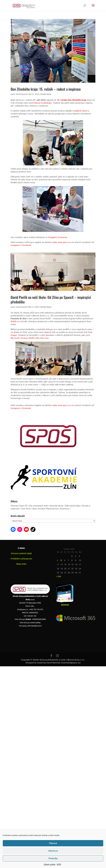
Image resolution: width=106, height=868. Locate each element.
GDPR (59, 864)
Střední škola (46, 94)
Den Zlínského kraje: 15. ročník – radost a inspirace (46, 89)
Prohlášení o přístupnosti (21, 559)
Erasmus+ (65, 509)
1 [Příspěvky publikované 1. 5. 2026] (72, 556)
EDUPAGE (65, 605)
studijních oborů (80, 111)
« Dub (59, 576)
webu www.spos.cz (61, 242)
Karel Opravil (22, 94)
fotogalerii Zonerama (58, 237)
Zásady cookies (50, 864)
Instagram (15, 245)
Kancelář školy (56, 506)
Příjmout (53, 843)
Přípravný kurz (52, 509)
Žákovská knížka (73, 506)
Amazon (24, 338)
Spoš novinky (38, 509)
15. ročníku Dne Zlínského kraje (72, 100)
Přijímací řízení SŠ (19, 506)
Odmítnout (53, 851)
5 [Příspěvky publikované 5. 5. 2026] (61, 560)
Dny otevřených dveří (39, 506)
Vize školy (26, 509)
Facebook (26, 245)
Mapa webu (21, 564)
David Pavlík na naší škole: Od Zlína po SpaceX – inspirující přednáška (51, 300)
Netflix (32, 338)
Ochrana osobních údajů (21, 553)
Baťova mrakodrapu (43, 103)
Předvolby (53, 858)
